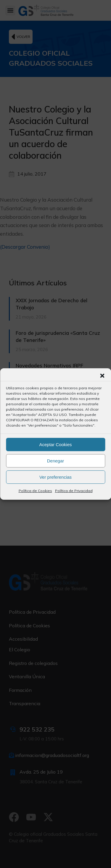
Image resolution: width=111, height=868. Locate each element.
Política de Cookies (35, 491)
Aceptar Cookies (55, 445)
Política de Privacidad (74, 491)
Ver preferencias (55, 477)
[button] (102, 376)
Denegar (56, 461)
